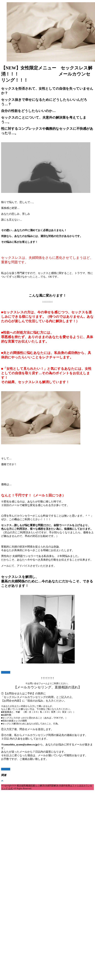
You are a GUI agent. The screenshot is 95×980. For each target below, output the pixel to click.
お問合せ (6, 672)
